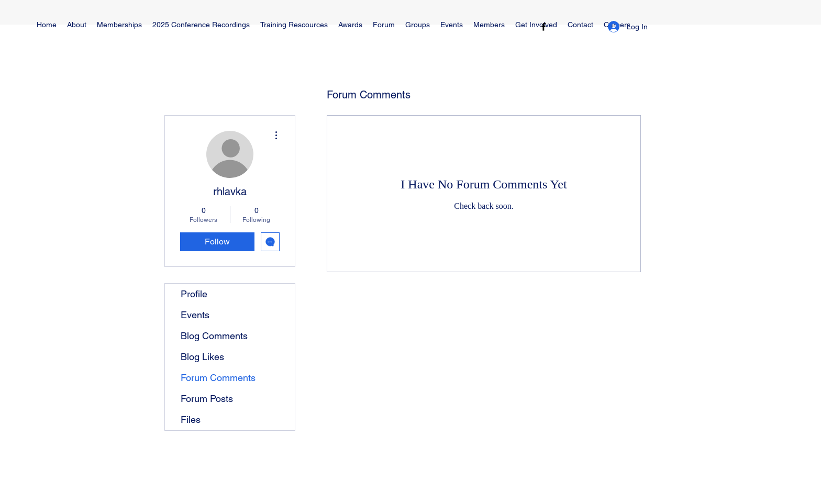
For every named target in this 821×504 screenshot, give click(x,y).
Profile (194, 294)
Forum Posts (207, 399)
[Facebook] (543, 27)
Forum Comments (218, 378)
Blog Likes (202, 357)
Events (195, 315)
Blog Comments (214, 336)
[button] (294, 25)
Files (191, 419)
